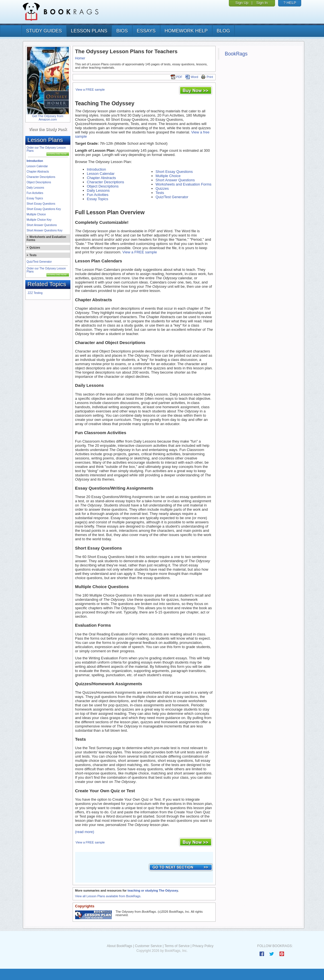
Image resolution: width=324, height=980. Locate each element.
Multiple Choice (36, 214)
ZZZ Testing (35, 293)
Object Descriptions (39, 182)
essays (146, 31)
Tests (160, 193)
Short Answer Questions (42, 225)
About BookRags (119, 946)
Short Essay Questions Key (44, 209)
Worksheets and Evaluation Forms (184, 184)
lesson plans (89, 31)
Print (207, 77)
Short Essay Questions (41, 204)
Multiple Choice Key (39, 220)
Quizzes (162, 188)
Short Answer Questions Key (45, 230)
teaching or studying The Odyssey (153, 890)
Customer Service (148, 946)
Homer (80, 58)
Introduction (35, 161)
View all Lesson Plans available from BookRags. (108, 896)
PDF (176, 77)
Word (192, 77)
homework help (186, 31)
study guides (44, 31)
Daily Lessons (35, 188)
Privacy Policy (203, 946)
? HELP (290, 3)
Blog (223, 31)
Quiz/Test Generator (39, 262)
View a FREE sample (90, 90)
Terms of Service (177, 946)
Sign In (262, 3)
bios (122, 31)
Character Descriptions (41, 177)
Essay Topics (35, 198)
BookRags (236, 54)
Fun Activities (35, 193)
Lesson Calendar (37, 166)
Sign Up (242, 3)
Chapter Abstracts (38, 172)
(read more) (85, 832)
